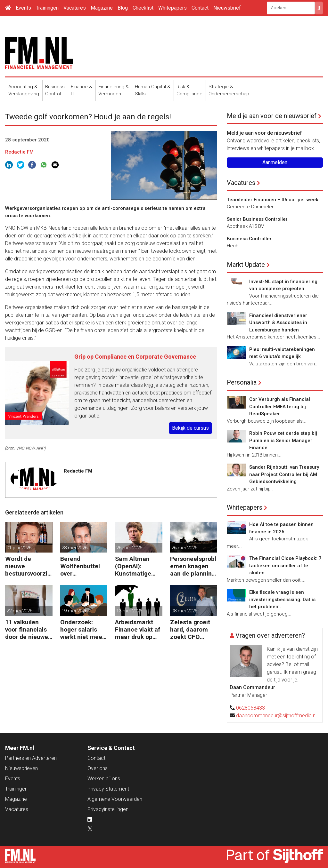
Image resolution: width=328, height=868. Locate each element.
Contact (200, 8)
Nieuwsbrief (227, 8)
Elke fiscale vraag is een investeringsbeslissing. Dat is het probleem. (282, 599)
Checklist (143, 8)
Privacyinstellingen (108, 809)
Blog (123, 8)
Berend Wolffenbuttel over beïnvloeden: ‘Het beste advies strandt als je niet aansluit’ (80, 566)
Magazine (102, 8)
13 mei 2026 (129, 611)
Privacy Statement (108, 789)
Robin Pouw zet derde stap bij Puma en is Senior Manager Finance (283, 440)
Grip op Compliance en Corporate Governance (135, 357)
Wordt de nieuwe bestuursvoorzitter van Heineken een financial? (29, 566)
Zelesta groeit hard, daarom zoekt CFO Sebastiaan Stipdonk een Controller (190, 629)
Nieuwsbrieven (21, 768)
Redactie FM (19, 152)
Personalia (242, 382)
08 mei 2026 (184, 611)
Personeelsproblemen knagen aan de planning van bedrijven (193, 566)
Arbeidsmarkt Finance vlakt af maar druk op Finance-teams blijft (138, 629)
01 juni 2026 (19, 548)
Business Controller (249, 239)
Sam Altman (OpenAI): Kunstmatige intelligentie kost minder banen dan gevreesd (133, 566)
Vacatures (75, 8)
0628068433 (250, 708)
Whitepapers (172, 8)
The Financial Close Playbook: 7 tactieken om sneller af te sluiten (285, 565)
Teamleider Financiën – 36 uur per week (273, 200)
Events (23, 8)
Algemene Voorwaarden (115, 799)
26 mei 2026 (129, 548)
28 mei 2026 (74, 548)
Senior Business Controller (257, 219)
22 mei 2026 (19, 611)
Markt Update (246, 265)
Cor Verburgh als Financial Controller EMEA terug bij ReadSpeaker (280, 406)
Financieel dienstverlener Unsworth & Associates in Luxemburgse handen (278, 323)
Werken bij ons (104, 779)
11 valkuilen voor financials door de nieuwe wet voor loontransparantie (29, 629)
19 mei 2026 (74, 611)
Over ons (98, 768)
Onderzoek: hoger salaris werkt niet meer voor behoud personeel (82, 629)
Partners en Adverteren (31, 758)
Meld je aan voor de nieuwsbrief (272, 116)
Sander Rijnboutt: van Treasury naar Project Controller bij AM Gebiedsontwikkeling (284, 474)
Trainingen (47, 8)
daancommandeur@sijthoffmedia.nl (276, 716)
